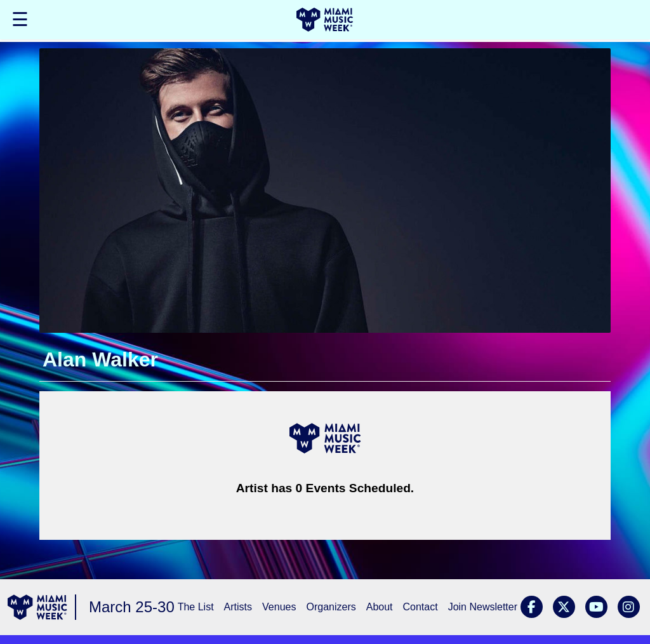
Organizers (331, 607)
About (380, 607)
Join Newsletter (483, 607)
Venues (279, 607)
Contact (421, 607)
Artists (238, 607)
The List (196, 607)
